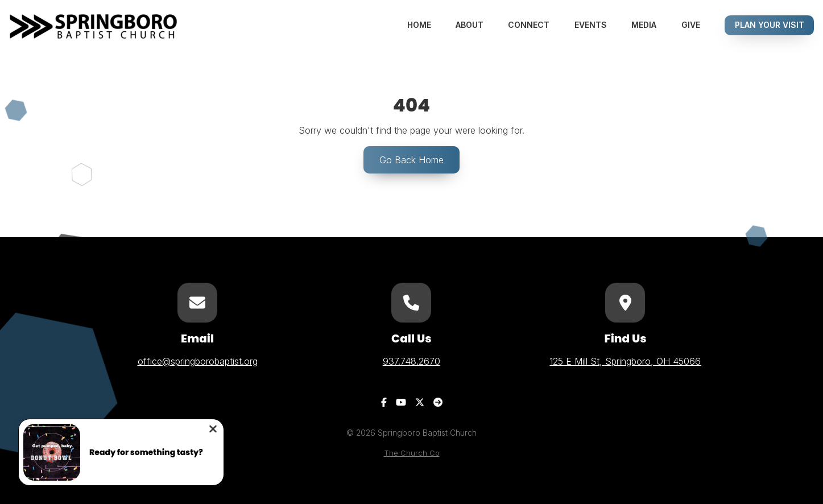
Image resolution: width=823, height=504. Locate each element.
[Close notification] (213, 430)
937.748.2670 (411, 361)
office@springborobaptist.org (198, 361)
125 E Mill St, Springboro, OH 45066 (625, 361)
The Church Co (412, 453)
